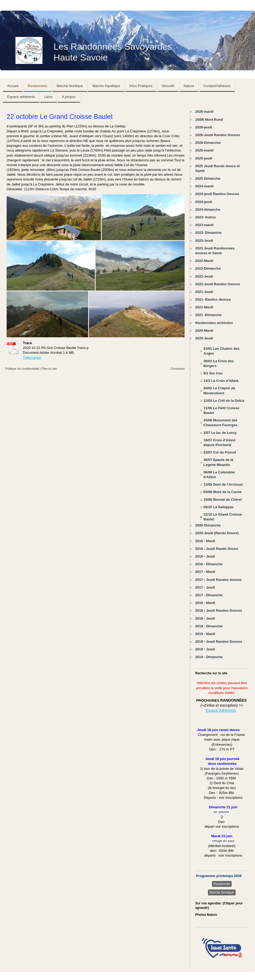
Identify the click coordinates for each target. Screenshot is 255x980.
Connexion (178, 369)
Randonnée (222, 884)
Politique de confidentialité (22, 369)
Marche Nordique (222, 892)
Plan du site (49, 369)
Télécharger (32, 358)
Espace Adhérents (221, 710)
